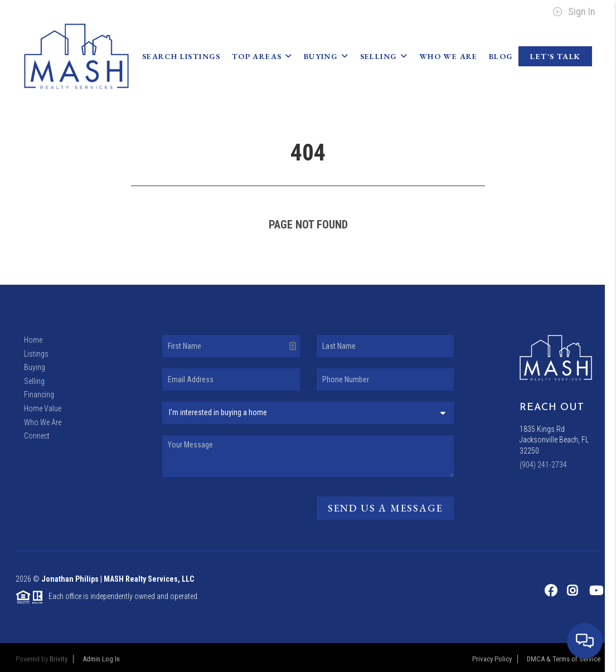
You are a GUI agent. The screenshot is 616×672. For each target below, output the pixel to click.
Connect (37, 436)
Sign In (574, 12)
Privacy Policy (492, 659)
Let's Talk (555, 56)
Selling (384, 56)
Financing (39, 395)
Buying (326, 56)
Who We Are (448, 56)
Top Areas (262, 56)
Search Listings (181, 56)
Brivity (59, 659)
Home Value (43, 408)
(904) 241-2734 (543, 465)
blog (501, 56)
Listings (36, 354)
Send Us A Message (385, 508)
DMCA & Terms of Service (564, 659)
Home (33, 340)
